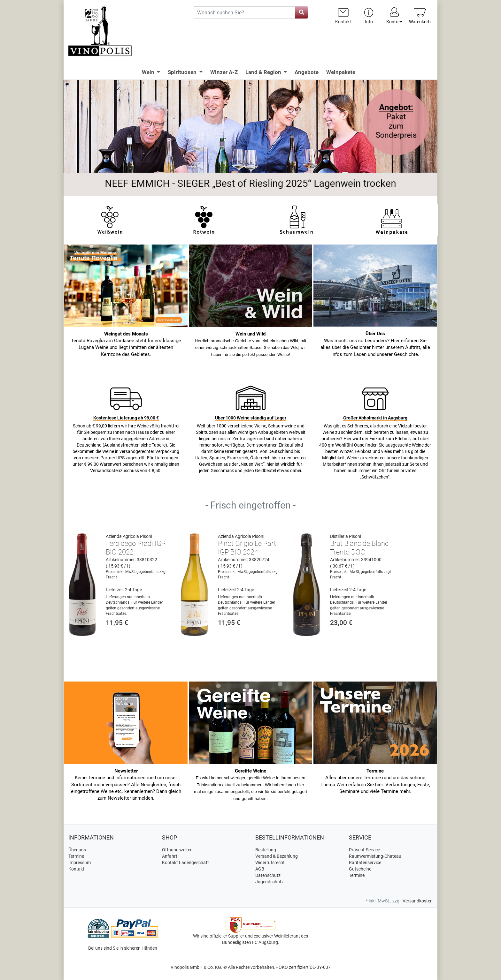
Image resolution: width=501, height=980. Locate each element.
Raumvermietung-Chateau (375, 856)
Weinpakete (341, 72)
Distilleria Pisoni (346, 536)
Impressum (80, 863)
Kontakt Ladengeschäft (185, 863)
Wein (149, 72)
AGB (260, 869)
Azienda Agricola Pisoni (129, 536)
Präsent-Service (364, 850)
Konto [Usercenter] (394, 15)
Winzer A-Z (224, 72)
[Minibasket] (420, 16)
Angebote (307, 72)
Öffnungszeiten (177, 850)
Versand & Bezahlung (277, 856)
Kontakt (76, 869)
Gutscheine (360, 869)
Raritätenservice (365, 863)
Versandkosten (418, 901)
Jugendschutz (270, 882)
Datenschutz (268, 875)
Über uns (77, 850)
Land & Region (264, 72)
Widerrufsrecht (270, 863)
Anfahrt (170, 856)
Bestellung (266, 850)
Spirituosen (183, 72)
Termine (76, 856)
